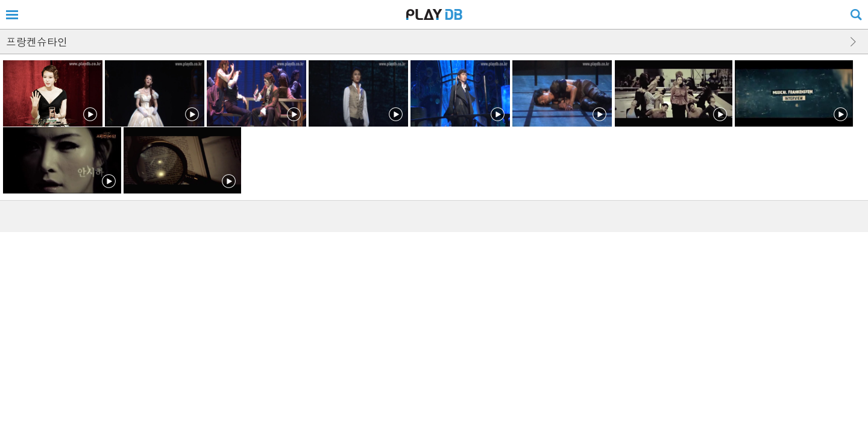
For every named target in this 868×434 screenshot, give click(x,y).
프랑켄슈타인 (37, 42)
